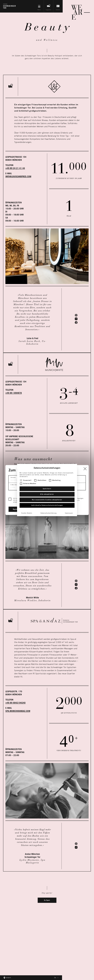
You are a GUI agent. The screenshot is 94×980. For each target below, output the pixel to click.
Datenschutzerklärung (49, 513)
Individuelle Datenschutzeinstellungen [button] (47, 505)
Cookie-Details (27, 513)
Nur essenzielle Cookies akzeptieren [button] (47, 500)
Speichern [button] (47, 489)
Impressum (69, 513)
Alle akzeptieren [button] (47, 494)
